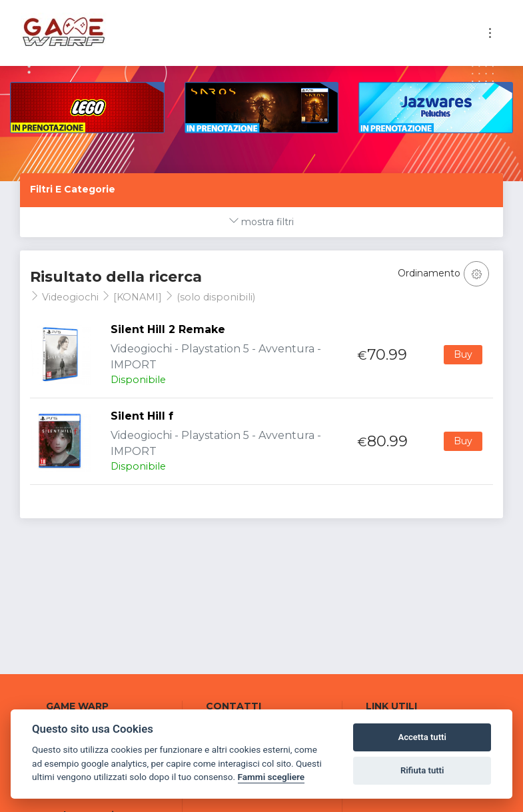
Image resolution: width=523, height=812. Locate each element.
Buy (463, 354)
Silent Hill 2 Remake (168, 329)
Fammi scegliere (271, 777)
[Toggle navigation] (490, 33)
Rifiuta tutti (422, 770)
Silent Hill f (142, 416)
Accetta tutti (422, 737)
